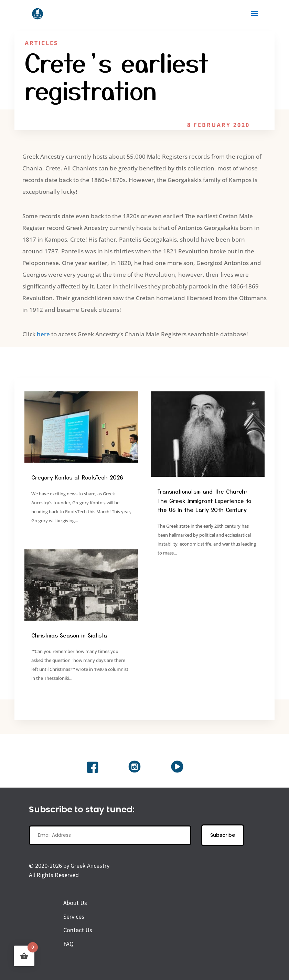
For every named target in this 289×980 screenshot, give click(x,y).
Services (74, 916)
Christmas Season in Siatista (69, 635)
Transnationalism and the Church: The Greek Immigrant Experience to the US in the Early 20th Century (204, 500)
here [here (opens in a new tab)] (43, 334)
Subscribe (223, 835)
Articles (41, 43)
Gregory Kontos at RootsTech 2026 (77, 477)
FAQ (68, 944)
